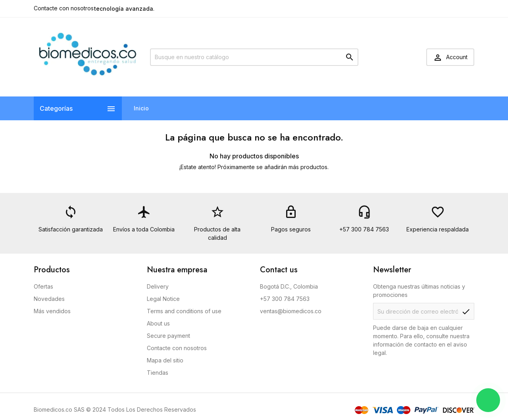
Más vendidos (52, 311)
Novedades (49, 299)
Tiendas (158, 373)
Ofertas (43, 286)
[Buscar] (254, 57)
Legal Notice (163, 299)
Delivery (158, 286)
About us (158, 323)
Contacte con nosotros (64, 8)
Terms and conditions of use (184, 311)
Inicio (141, 108)
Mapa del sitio (165, 360)
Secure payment (168, 336)
